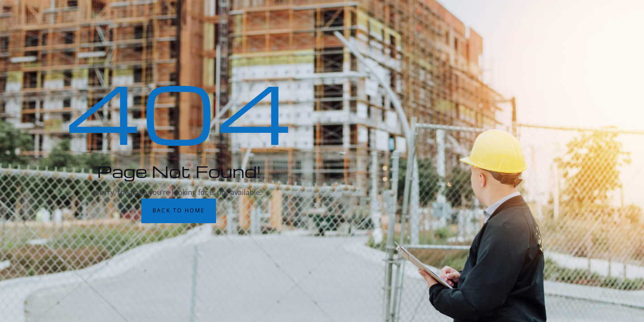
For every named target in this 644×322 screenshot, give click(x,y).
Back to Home (179, 210)
